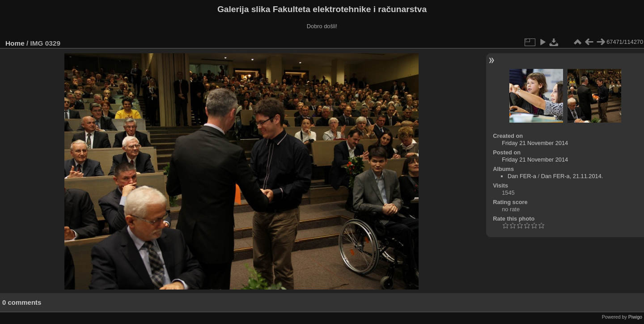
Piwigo (635, 317)
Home (15, 43)
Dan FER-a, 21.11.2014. (572, 176)
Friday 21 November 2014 (535, 143)
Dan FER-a (522, 176)
